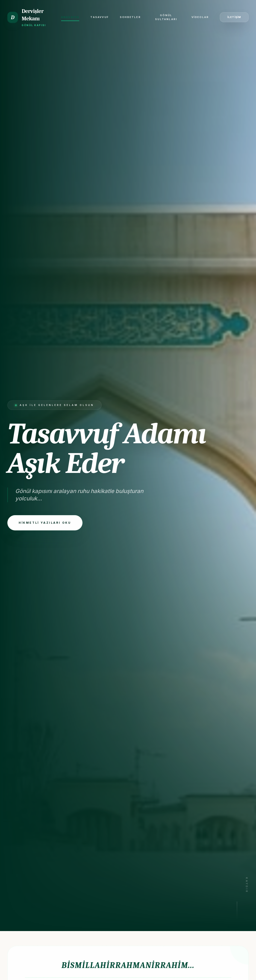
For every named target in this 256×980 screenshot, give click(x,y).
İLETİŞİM (234, 17)
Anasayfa (70, 18)
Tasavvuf (100, 17)
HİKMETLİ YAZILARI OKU (45, 523)
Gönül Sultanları (166, 17)
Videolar (200, 17)
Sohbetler (130, 17)
